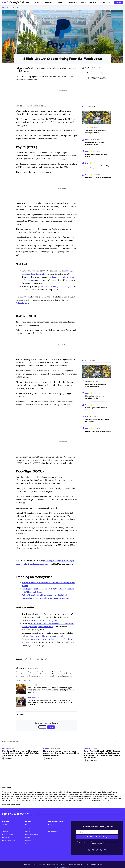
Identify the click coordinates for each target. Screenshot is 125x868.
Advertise (5, 828)
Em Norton (49, 758)
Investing (38, 2)
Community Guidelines (96, 864)
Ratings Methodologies (9, 841)
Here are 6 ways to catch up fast (43, 620)
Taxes (104, 2)
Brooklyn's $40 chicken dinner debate (98, 178)
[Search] (110, 2)
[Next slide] (119, 741)
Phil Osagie (9, 758)
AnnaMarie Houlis (92, 760)
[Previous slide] (115, 741)
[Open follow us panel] (107, 72)
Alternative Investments (31, 834)
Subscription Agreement (110, 842)
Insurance (93, 2)
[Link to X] (101, 850)
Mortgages (73, 2)
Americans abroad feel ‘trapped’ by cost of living (97, 167)
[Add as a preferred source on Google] (97, 78)
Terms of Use (100, 842)
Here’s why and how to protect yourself (47, 636)
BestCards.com (53, 828)
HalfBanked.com (53, 831)
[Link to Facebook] (93, 850)
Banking (61, 2)
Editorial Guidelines (7, 834)
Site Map (86, 864)
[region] (62, 762)
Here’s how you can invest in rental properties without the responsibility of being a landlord (62, 753)
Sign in (42, 727)
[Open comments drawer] (87, 72)
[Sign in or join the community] (118, 2)
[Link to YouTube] (105, 850)
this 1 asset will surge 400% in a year (56, 286)
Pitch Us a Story (6, 838)
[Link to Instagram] (89, 850)
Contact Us (5, 831)
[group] (62, 762)
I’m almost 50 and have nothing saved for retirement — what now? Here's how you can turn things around (21, 753)
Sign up (51, 727)
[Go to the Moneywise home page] (13, 2)
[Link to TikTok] (97, 850)
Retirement (50, 2)
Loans (83, 2)
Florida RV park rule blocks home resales (96, 155)
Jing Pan (88, 68)
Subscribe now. (23, 303)
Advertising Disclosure (67, 864)
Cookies (34, 864)
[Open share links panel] (97, 72)
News (28, 2)
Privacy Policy (98, 844)
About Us (5, 825)
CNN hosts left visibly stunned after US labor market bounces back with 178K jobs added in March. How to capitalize (50, 702)
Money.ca (51, 825)
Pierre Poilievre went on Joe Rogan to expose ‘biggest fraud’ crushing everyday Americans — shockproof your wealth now (51, 690)
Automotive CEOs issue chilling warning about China (96, 132)
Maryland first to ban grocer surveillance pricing (95, 143)
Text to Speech (78, 864)
